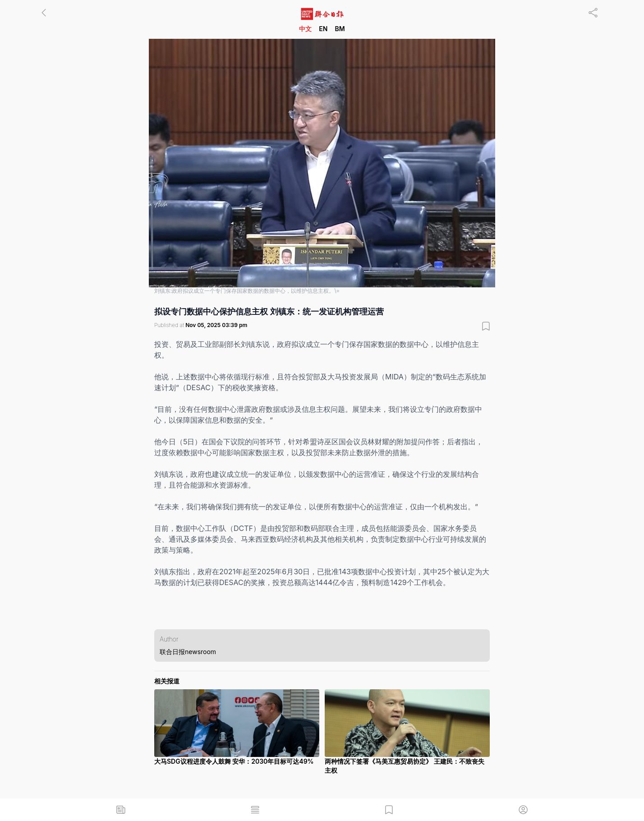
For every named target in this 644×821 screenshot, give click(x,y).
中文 (305, 29)
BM (340, 29)
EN (323, 29)
